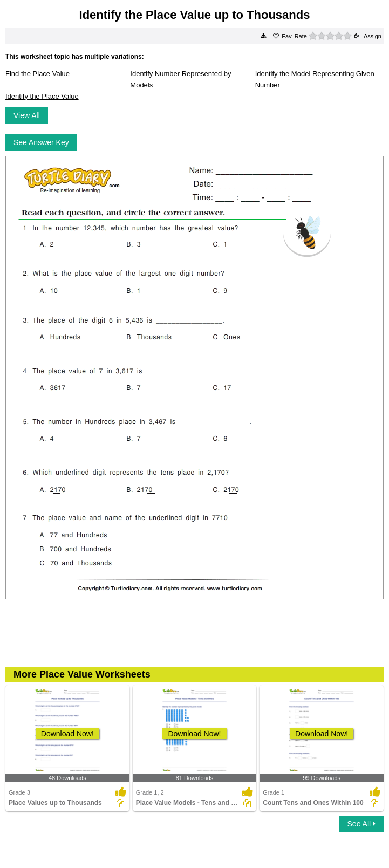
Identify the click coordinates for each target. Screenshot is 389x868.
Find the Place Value (37, 74)
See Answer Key (41, 142)
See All (361, 824)
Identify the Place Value (42, 96)
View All (27, 115)
